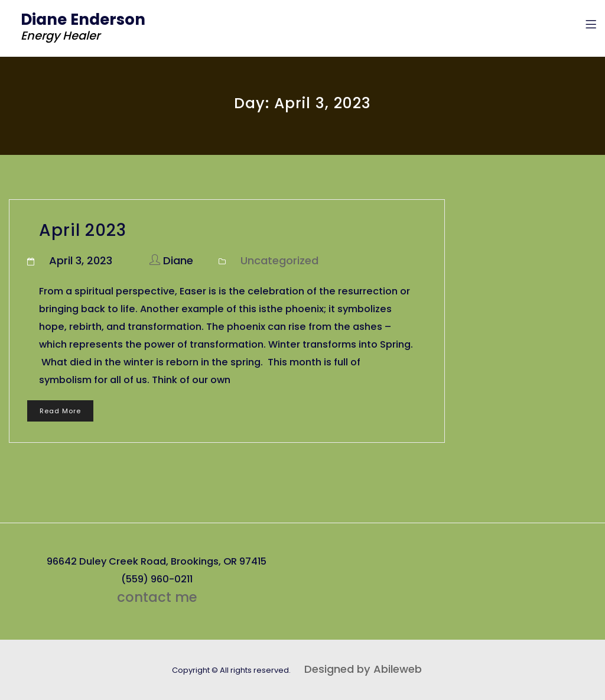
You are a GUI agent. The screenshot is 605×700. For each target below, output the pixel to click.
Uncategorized (279, 260)
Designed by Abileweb (363, 669)
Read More (60, 411)
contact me (157, 597)
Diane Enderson (83, 20)
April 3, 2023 (81, 260)
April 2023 (83, 230)
